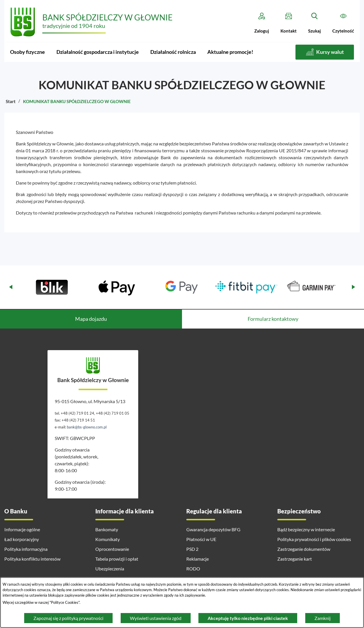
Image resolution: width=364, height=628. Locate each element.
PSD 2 (192, 549)
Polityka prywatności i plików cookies (314, 539)
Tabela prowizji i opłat (117, 559)
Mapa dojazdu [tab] (91, 319)
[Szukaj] (314, 23)
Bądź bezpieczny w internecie (306, 529)
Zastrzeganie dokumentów (304, 549)
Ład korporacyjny (22, 539)
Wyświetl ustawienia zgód (156, 618)
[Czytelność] (343, 23)
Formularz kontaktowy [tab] (273, 319)
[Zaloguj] (262, 23)
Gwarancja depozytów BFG (213, 529)
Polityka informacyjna (26, 549)
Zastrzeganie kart (295, 559)
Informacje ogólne (22, 529)
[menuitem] (28, 52)
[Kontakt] (289, 23)
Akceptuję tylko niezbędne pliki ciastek (248, 618)
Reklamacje (198, 559)
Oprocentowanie (112, 549)
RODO (193, 569)
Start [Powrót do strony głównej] (11, 101)
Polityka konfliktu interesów (32, 559)
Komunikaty (108, 539)
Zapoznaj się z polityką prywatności (68, 618)
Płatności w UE (201, 539)
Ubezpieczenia (110, 569)
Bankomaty (107, 529)
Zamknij (323, 618)
